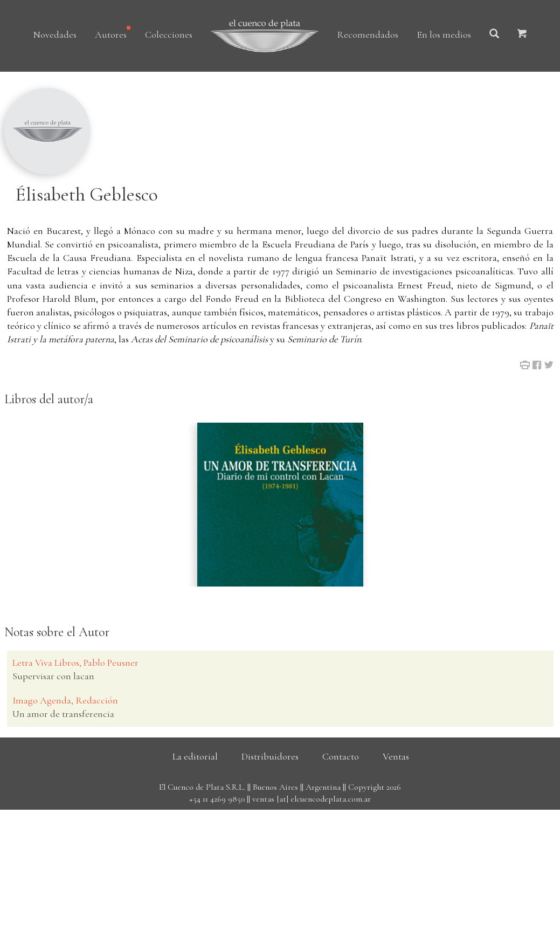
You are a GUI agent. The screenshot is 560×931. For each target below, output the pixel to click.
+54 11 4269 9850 (217, 799)
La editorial (195, 756)
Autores (111, 35)
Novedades (55, 35)
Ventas (396, 756)
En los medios (444, 35)
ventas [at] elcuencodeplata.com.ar (312, 799)
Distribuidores (270, 756)
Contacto (341, 756)
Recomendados (368, 35)
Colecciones (169, 35)
